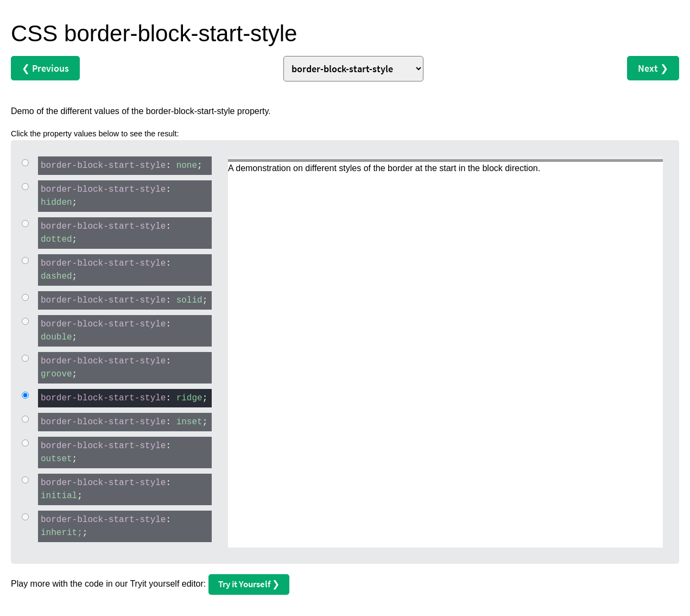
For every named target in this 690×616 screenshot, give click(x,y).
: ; (120, 165)
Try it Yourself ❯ (249, 584)
